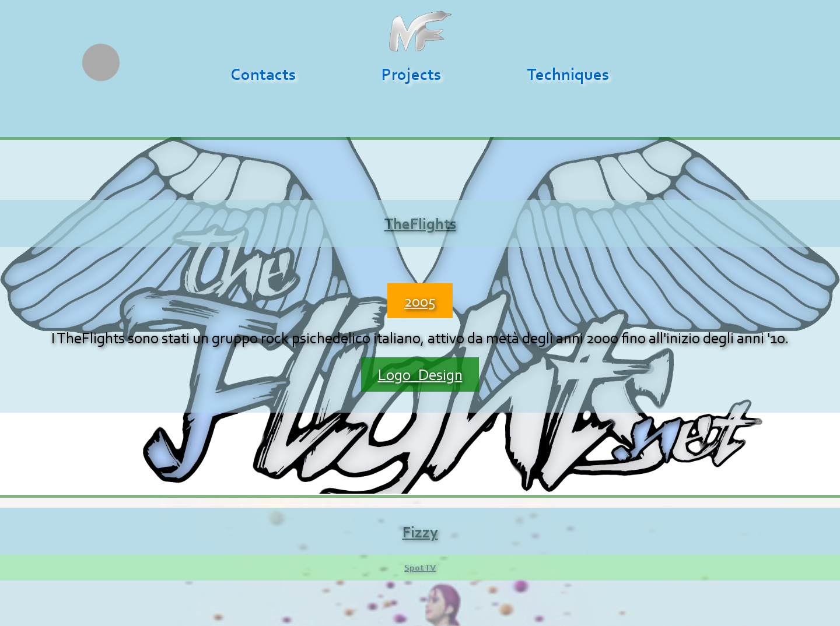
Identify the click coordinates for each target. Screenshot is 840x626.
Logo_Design (420, 374)
